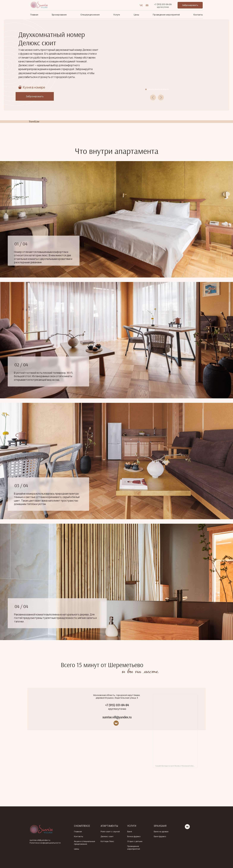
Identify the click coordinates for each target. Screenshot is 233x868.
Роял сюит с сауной (110, 831)
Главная (34, 15)
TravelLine (34, 122)
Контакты (198, 15)
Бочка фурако (134, 836)
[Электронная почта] (147, 5)
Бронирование (59, 15)
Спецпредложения (90, 15)
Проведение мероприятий (166, 15)
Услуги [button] (117, 15)
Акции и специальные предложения (84, 843)
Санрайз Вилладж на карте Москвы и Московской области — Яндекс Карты (176, 766)
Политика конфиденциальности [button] (45, 843)
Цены (136, 15)
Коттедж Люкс (107, 841)
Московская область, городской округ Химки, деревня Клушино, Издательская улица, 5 (117, 696)
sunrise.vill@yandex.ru (117, 717)
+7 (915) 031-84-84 (163, 4)
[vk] (141, 5)
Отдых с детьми (135, 841)
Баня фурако (160, 836)
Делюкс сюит (107, 836)
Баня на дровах (161, 831)
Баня (130, 831)
